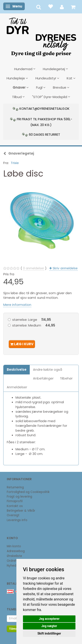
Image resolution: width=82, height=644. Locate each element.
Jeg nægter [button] (49, 626)
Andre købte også (48, 369)
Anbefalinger (43, 378)
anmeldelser (34, 268)
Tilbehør (66, 378)
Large (32, 320)
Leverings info (17, 520)
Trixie (15, 163)
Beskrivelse (17, 369)
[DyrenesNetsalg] (41, 35)
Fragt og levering (19, 497)
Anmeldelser (17, 387)
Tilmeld (15, 629)
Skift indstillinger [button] (49, 633)
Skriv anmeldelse (65, 268)
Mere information (17, 305)
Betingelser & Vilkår (21, 511)
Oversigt (13, 515)
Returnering (15, 487)
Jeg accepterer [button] (49, 619)
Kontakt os (15, 506)
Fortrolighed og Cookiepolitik (28, 492)
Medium (34, 325)
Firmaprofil (15, 501)
